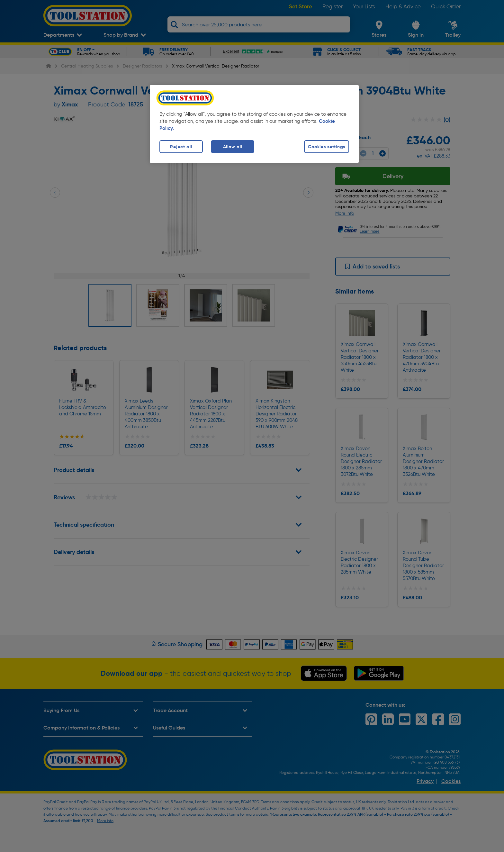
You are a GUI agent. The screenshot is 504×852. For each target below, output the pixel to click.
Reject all (181, 147)
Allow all (233, 147)
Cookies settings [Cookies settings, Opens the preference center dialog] (327, 147)
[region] (254, 124)
